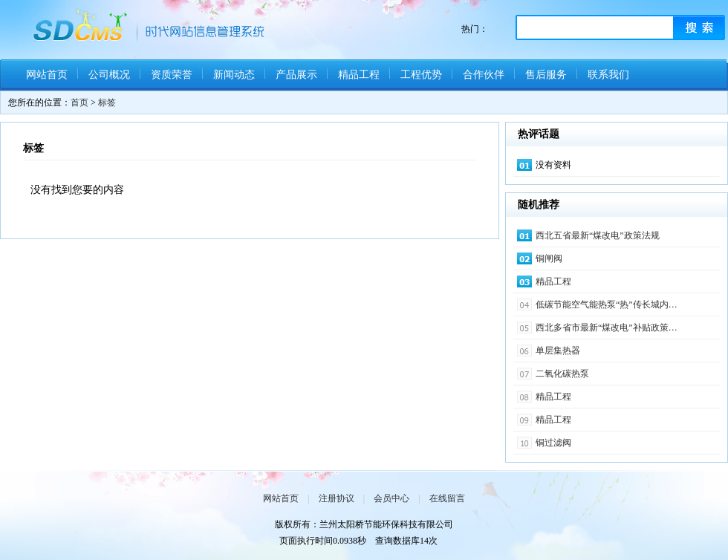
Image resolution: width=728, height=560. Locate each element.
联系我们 (608, 75)
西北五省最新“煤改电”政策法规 (598, 235)
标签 (107, 102)
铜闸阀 (549, 258)
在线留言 (447, 498)
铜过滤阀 (553, 443)
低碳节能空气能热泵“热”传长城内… (607, 305)
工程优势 (421, 75)
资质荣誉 (172, 75)
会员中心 (391, 498)
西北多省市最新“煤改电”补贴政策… (607, 328)
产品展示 (296, 75)
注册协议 (337, 498)
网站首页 (47, 75)
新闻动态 (234, 75)
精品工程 (359, 75)
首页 (79, 102)
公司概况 (109, 75)
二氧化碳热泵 (562, 374)
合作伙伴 (484, 75)
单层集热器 (558, 351)
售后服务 (546, 75)
